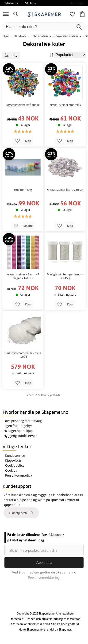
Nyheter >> (11, 3)
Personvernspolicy (19, 475)
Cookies (11, 470)
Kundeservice (15, 456)
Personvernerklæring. (44, 578)
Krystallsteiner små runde (23, 105)
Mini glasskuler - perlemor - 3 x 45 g (65, 276)
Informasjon (77, 3)
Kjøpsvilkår (13, 461)
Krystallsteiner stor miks (65, 105)
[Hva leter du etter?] (44, 27)
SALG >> (31, 3)
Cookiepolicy (15, 465)
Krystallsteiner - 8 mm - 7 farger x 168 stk (23, 276)
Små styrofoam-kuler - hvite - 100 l (23, 355)
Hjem (6, 36)
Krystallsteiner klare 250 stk (65, 190)
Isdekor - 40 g (23, 190)
